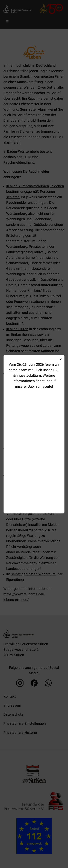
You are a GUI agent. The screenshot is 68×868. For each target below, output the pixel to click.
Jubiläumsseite (40, 386)
